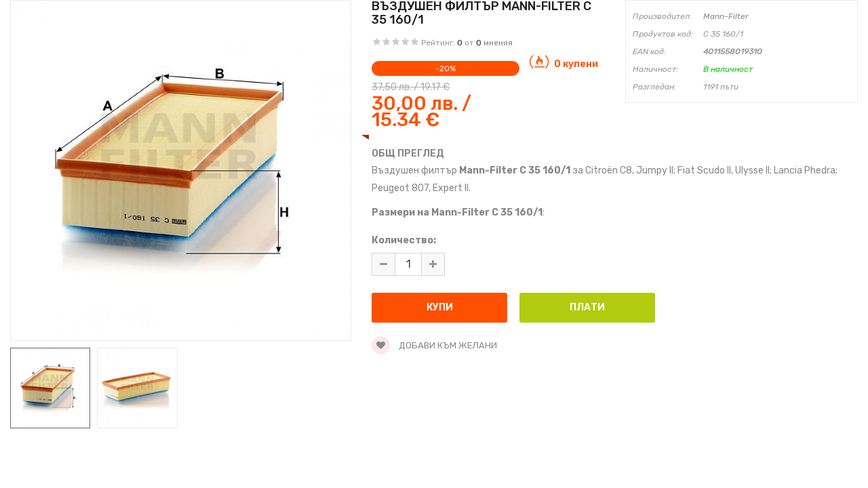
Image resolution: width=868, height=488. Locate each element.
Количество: (404, 240)
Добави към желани (434, 345)
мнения (498, 43)
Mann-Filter (726, 16)
